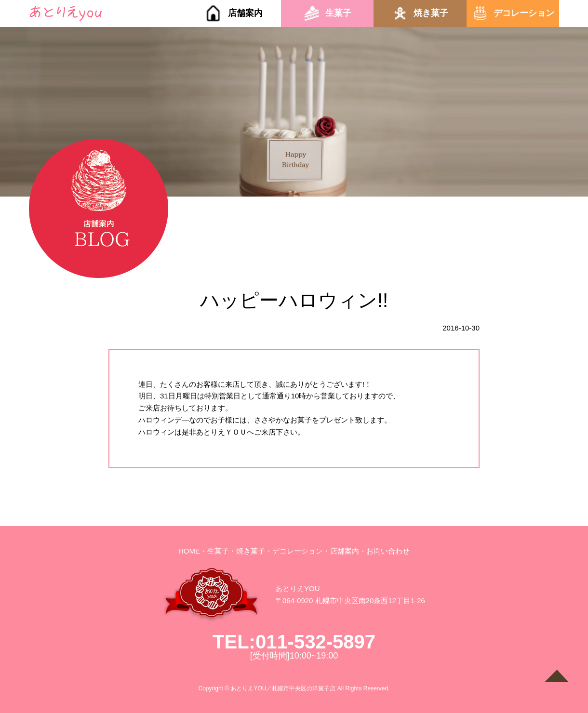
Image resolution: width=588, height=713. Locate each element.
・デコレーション (294, 551)
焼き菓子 (431, 13)
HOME (189, 551)
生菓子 (338, 13)
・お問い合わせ (384, 551)
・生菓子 (214, 551)
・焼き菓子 (247, 551)
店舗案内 (245, 13)
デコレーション (524, 13)
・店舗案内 (341, 551)
